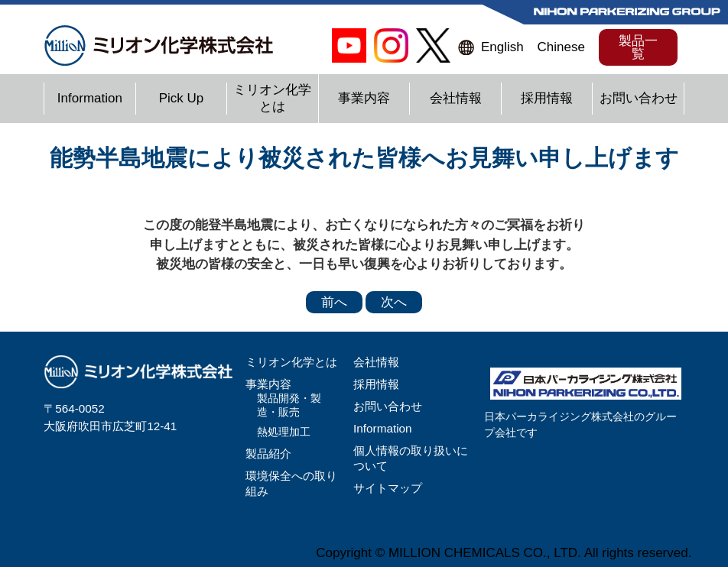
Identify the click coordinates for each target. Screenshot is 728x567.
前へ (334, 302)
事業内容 (364, 98)
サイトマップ (388, 488)
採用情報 (547, 98)
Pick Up (182, 98)
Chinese (561, 47)
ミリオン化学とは (291, 362)
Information (90, 98)
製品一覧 (638, 47)
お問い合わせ (639, 98)
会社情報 (456, 98)
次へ (394, 302)
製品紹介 (268, 454)
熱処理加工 (284, 432)
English (502, 47)
